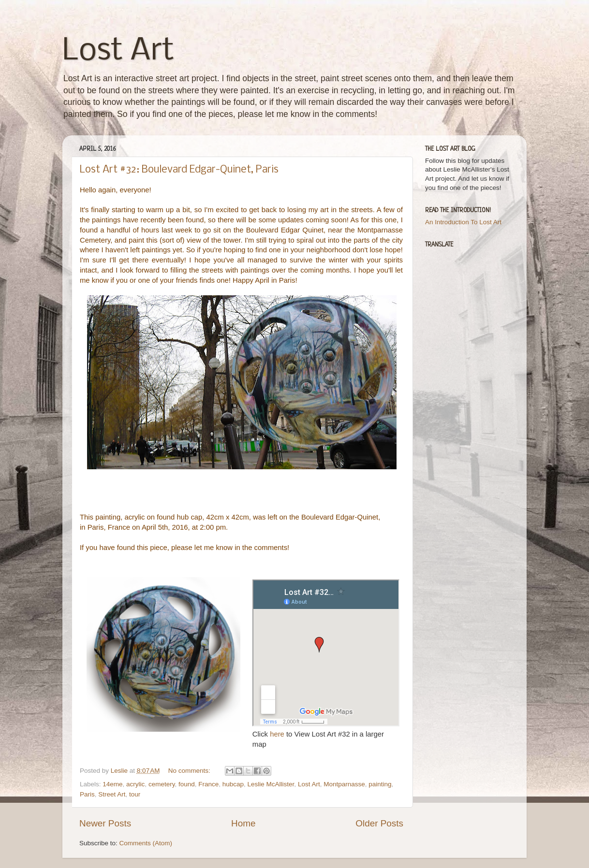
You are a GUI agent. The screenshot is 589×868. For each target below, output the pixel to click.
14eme (112, 784)
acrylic (135, 784)
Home (243, 823)
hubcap (233, 784)
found (187, 784)
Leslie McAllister (271, 784)
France (208, 784)
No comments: (190, 771)
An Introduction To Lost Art (463, 222)
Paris (87, 794)
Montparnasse (344, 784)
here (278, 734)
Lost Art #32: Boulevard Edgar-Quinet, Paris (179, 170)
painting (380, 784)
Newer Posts (105, 823)
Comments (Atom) (146, 843)
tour (135, 794)
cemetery (162, 784)
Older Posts (379, 823)
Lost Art (118, 51)
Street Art (112, 794)
